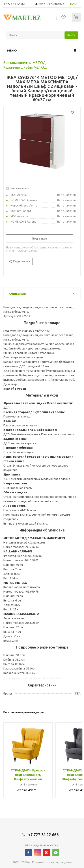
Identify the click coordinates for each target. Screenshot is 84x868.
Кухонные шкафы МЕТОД (25, 67)
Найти (71, 35)
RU (76, 4)
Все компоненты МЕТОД (25, 63)
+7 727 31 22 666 (14, 4)
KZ (72, 4)
